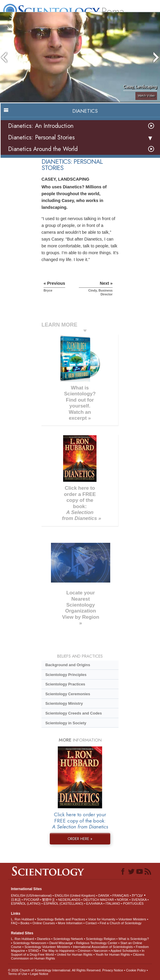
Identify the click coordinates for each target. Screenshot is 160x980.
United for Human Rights (75, 954)
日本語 (16, 900)
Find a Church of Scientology (120, 923)
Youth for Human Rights (113, 954)
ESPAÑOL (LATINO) (26, 903)
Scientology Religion (101, 939)
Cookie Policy (136, 970)
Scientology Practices (65, 684)
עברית (137, 895)
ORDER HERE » (80, 839)
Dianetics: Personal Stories (41, 137)
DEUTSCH (91, 900)
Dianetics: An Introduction (41, 126)
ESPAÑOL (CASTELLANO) (63, 903)
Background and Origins (68, 665)
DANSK (104, 895)
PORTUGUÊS (133, 903)
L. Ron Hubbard (23, 919)
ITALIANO (113, 903)
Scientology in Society (66, 723)
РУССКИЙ (31, 900)
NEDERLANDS (69, 900)
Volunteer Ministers (132, 919)
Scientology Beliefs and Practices (61, 919)
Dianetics (44, 939)
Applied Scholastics (125, 951)
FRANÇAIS (121, 895)
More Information (70, 923)
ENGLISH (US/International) (31, 895)
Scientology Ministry (64, 703)
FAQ (14, 923)
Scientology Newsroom (30, 943)
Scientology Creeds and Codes (74, 713)
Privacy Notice (113, 970)
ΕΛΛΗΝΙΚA (94, 903)
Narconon (101, 951)
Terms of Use (18, 974)
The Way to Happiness (58, 951)
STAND (33, 951)
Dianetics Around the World (43, 149)
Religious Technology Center (97, 943)
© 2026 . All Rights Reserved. (55, 970)
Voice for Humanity (102, 919)
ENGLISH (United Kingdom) (75, 895)
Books (25, 923)
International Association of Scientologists (103, 947)
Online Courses (44, 923)
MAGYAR (107, 900)
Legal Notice (39, 974)
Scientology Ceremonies (68, 694)
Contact (91, 923)
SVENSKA (139, 900)
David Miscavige (61, 943)
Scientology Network (68, 939)
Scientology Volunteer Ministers (47, 947)
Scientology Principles (66, 675)
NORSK (123, 900)
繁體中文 (49, 900)
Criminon (84, 951)
